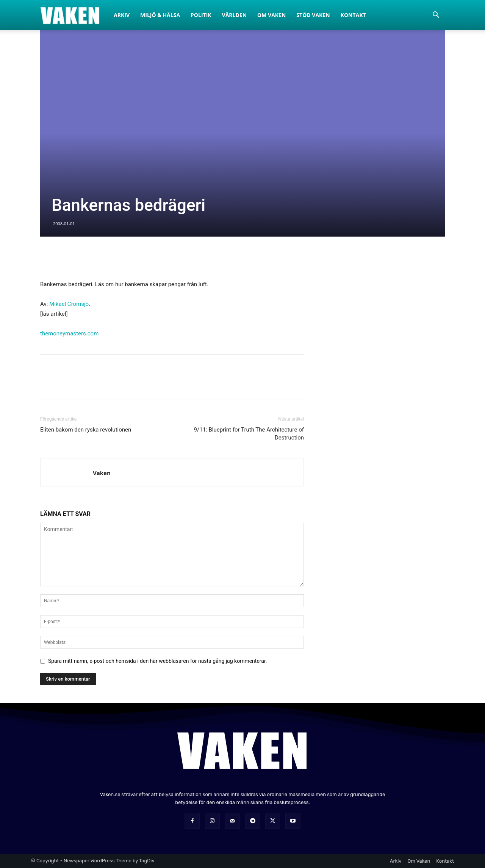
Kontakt (353, 15)
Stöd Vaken (313, 15)
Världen (235, 15)
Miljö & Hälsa (160, 15)
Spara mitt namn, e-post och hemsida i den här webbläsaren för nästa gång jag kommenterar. (158, 661)
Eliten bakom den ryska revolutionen (86, 430)
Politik (201, 15)
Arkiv (122, 15)
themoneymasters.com (69, 333)
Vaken (102, 473)
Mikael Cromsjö (69, 304)
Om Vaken (271, 15)
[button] (436, 16)
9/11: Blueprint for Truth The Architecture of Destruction (249, 434)
